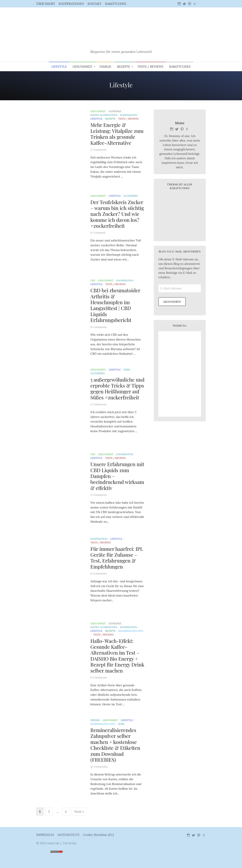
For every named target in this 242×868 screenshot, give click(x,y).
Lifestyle (59, 67)
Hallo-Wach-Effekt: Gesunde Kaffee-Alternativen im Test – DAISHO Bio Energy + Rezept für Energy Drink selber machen (117, 656)
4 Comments (99, 404)
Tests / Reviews (150, 67)
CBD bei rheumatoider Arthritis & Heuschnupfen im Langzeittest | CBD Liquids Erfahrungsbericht (115, 305)
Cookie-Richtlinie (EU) (98, 835)
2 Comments (99, 150)
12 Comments (99, 767)
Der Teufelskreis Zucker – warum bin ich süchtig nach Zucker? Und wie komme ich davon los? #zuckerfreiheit (117, 214)
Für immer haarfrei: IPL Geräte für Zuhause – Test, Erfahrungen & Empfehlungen (117, 558)
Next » (79, 812)
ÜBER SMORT (46, 4)
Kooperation (129, 115)
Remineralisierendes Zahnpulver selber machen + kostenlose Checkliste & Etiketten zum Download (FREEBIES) (115, 745)
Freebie (95, 720)
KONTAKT (95, 4)
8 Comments (99, 327)
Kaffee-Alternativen (104, 115)
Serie (127, 370)
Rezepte (124, 67)
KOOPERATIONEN (71, 4)
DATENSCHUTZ (69, 835)
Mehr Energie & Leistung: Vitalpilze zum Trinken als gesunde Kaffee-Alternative (117, 134)
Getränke (115, 111)
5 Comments (99, 495)
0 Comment (98, 233)
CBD (93, 281)
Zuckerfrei (131, 196)
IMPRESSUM (45, 835)
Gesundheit (82, 67)
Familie (106, 67)
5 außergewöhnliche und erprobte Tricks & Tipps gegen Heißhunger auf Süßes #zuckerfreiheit (117, 388)
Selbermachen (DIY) (131, 631)
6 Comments (99, 573)
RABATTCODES (116, 4)
